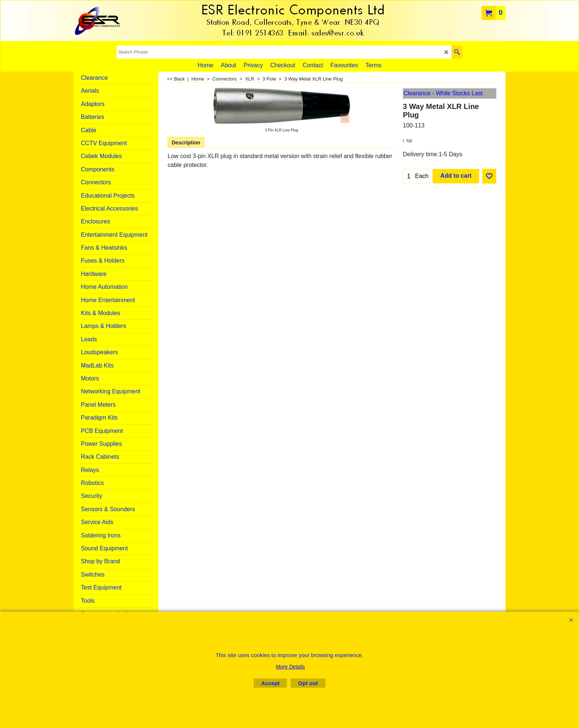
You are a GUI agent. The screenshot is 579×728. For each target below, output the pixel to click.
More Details (290, 667)
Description (186, 143)
